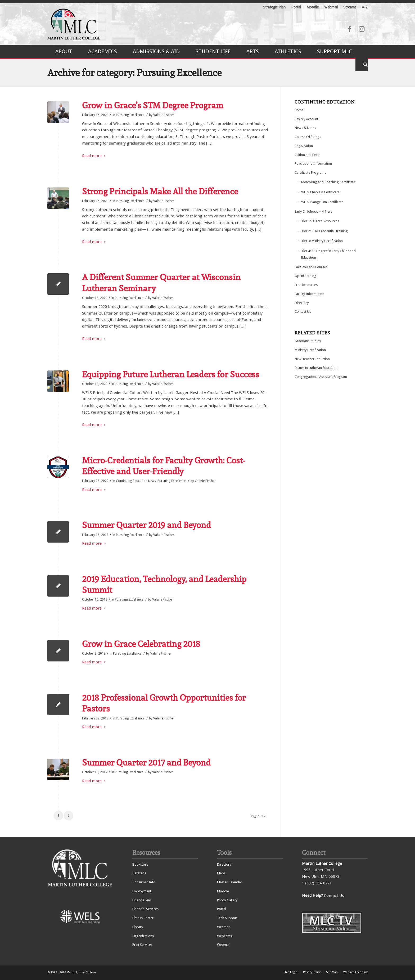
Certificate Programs (310, 173)
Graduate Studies (308, 341)
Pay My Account (306, 119)
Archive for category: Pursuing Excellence (134, 73)
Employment (142, 891)
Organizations (143, 936)
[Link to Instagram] (362, 29)
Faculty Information (309, 294)
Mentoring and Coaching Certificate (328, 182)
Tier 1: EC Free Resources (320, 221)
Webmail (331, 7)
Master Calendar (230, 882)
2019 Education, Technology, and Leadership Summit (164, 585)
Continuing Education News (136, 481)
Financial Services (145, 909)
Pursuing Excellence (130, 115)
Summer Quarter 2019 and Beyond (146, 525)
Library (138, 927)
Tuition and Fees (307, 155)
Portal (296, 7)
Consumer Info (144, 882)
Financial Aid (142, 900)
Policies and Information (313, 164)
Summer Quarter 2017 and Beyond (146, 762)
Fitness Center (143, 918)
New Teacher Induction (312, 359)
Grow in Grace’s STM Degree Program (153, 105)
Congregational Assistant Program (321, 377)
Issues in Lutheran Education (316, 368)
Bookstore (140, 864)
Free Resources (306, 285)
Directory (302, 303)
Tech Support (227, 918)
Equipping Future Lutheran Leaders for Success (171, 374)
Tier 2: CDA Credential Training (324, 231)
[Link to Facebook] (349, 29)
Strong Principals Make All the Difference (160, 191)
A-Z (365, 7)
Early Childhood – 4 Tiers (313, 211)
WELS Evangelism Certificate (322, 202)
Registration (304, 146)
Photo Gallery (227, 900)
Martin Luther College (81, 972)
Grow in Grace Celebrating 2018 (141, 644)
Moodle (313, 7)
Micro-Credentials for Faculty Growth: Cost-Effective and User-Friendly (164, 466)
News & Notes (305, 128)
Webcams (224, 936)
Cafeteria (139, 873)
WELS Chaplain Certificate (320, 192)
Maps (221, 873)
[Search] (362, 65)
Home (299, 110)
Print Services (142, 945)
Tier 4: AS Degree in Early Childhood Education (328, 254)
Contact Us (303, 312)
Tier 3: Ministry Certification (322, 241)
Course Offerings (308, 137)
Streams (350, 7)
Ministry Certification (310, 350)
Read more (95, 156)
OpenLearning (305, 276)
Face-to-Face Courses (311, 267)
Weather (223, 927)
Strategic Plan (274, 7)
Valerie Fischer (164, 115)
